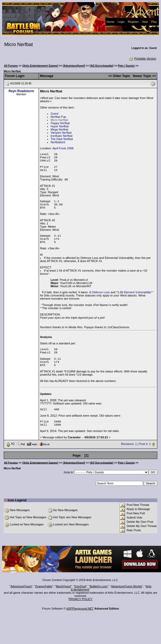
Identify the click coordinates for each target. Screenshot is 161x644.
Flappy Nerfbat (60, 123)
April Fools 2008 (63, 148)
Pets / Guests (126, 66)
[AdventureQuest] (74, 66)
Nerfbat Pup (58, 117)
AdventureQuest (21, 586)
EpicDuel (80, 586)
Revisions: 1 (129, 444)
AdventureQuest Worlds (127, 586)
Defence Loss (101, 292)
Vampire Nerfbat (61, 133)
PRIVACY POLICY (81, 599)
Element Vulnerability (138, 292)
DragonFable (44, 586)
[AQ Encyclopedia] (102, 66)
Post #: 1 (145, 444)
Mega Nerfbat (59, 129)
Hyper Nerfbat (60, 126)
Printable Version (142, 58)
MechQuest (63, 586)
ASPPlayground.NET (80, 609)
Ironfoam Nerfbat (62, 136)
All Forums (11, 66)
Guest (54, 114)
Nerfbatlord (58, 142)
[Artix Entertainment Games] (40, 66)
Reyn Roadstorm (21, 91)
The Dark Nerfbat (62, 139)
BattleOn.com (99, 586)
